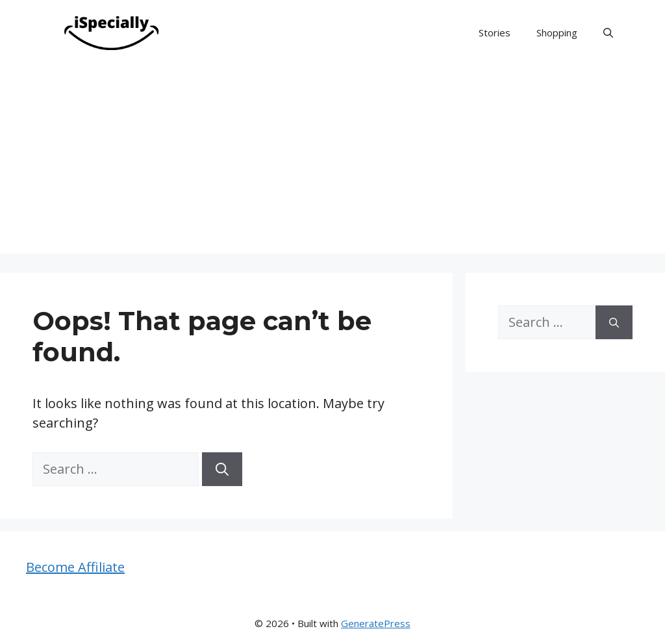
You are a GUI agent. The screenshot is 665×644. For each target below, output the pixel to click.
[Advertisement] (332, 162)
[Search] (222, 469)
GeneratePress (376, 623)
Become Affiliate (75, 567)
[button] (608, 32)
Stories (495, 32)
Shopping (557, 32)
